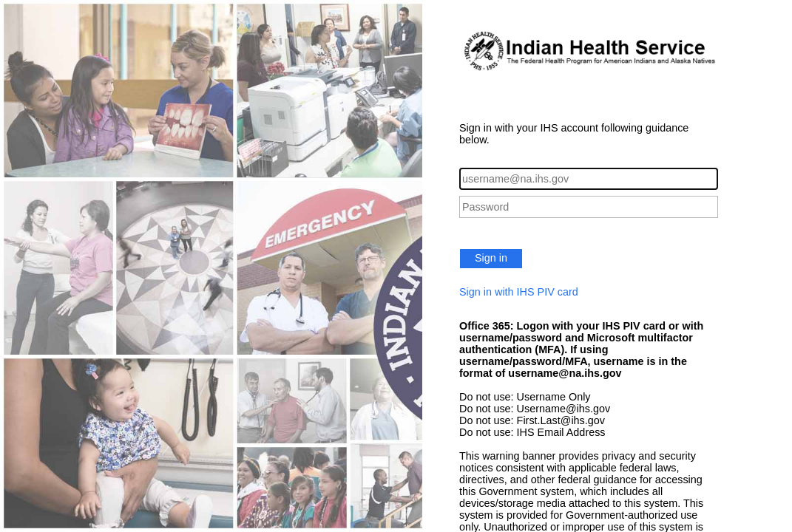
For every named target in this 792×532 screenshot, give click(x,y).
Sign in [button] (491, 258)
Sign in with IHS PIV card (519, 292)
